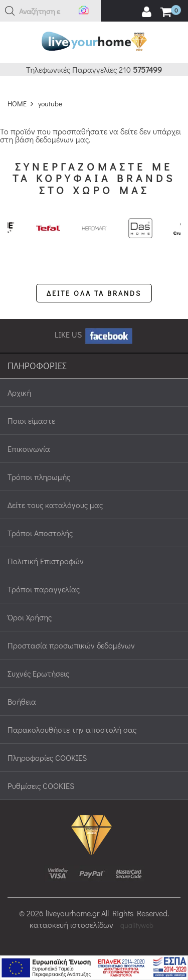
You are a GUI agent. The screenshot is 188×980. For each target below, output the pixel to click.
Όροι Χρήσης (30, 617)
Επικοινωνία (29, 449)
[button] (10, 11)
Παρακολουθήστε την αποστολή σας (72, 729)
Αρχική (19, 392)
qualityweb (137, 925)
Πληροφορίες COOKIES (47, 758)
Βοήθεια (22, 701)
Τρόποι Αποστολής (40, 533)
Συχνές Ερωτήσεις (38, 673)
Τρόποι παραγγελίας (44, 589)
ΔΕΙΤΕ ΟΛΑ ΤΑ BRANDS (94, 293)
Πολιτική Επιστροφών (46, 561)
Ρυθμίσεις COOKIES (41, 786)
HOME (17, 104)
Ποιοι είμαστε (31, 421)
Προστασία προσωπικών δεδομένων (71, 645)
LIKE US (94, 334)
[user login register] (146, 12)
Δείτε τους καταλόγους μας (55, 505)
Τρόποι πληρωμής (39, 477)
